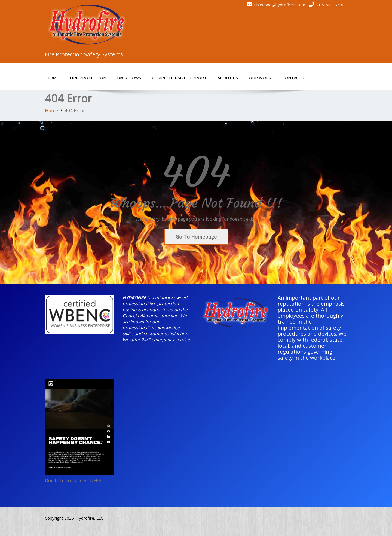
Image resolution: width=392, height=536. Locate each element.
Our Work (260, 78)
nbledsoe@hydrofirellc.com (280, 5)
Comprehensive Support (179, 78)
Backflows (129, 78)
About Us (228, 78)
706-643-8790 (330, 5)
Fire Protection (88, 78)
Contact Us (295, 78)
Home (53, 78)
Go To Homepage (196, 237)
